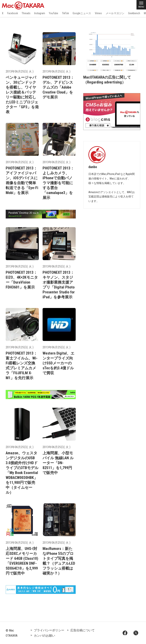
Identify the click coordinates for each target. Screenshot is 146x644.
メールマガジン (115, 13)
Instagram (40, 13)
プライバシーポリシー (49, 630)
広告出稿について (83, 630)
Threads (26, 13)
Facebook (13, 13)
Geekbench (134, 13)
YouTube (54, 13)
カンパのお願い (44, 636)
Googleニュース (82, 13)
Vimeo (98, 13)
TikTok (65, 13)
